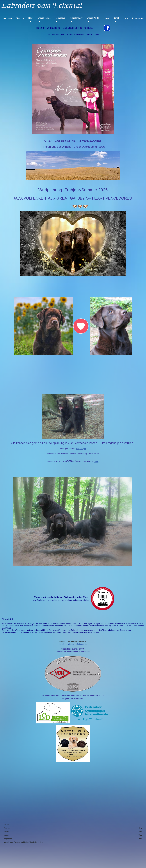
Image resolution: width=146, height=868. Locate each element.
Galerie (106, 18)
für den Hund (138, 18)
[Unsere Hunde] (39, 21)
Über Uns (20, 18)
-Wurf (96, 462)
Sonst (116, 18)
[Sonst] (115, 21)
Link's (125, 18)
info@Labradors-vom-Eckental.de (73, 644)
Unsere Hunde (44, 18)
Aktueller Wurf (76, 18)
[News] (30, 21)
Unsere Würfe (93, 18)
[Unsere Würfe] (88, 21)
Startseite (7, 18)
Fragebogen (60, 18)
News (31, 18)
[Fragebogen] (56, 21)
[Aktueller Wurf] (71, 21)
